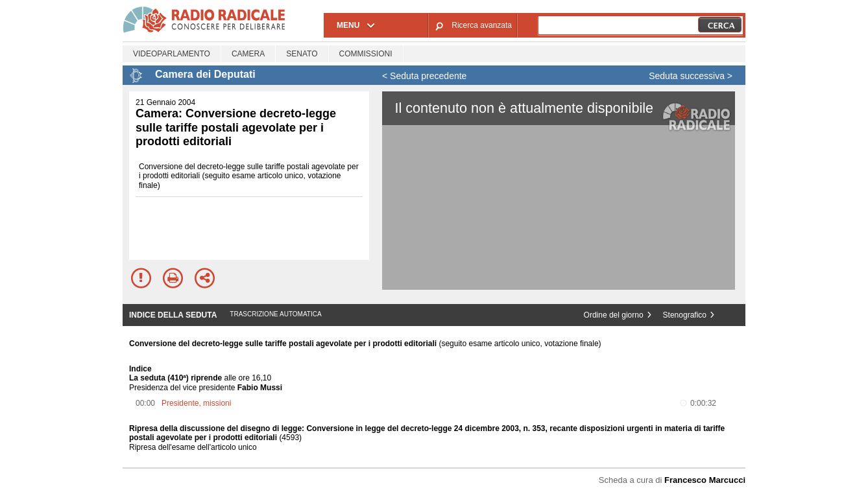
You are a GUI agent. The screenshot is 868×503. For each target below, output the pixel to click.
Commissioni (366, 54)
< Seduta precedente (424, 76)
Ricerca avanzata (482, 25)
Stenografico (685, 315)
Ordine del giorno (614, 315)
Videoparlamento (172, 54)
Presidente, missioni (196, 403)
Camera (248, 54)
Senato (302, 54)
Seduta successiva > (691, 76)
